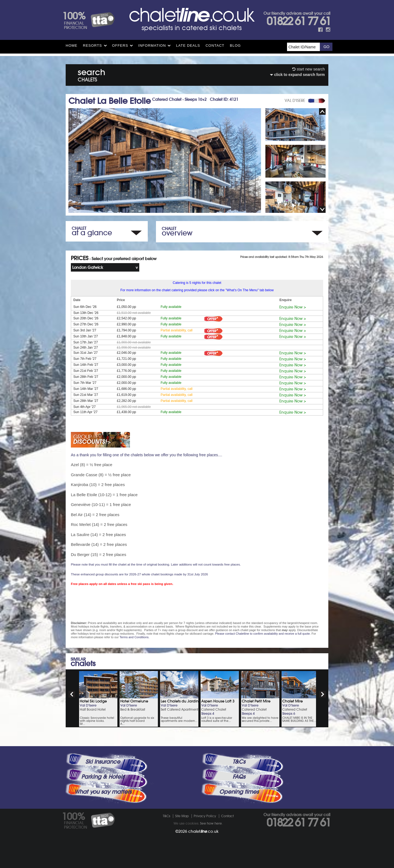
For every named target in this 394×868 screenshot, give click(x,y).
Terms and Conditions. (134, 637)
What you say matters (103, 792)
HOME (72, 45)
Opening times (239, 792)
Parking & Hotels (103, 777)
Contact (215, 45)
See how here (211, 823)
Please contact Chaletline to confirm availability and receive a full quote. (263, 634)
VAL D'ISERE (295, 101)
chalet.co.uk (203, 831)
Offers (120, 45)
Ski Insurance (103, 762)
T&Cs (239, 762)
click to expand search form (297, 75)
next (323, 694)
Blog (235, 45)
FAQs (239, 777)
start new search (308, 69)
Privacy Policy (205, 816)
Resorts (92, 45)
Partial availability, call (177, 330)
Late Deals (188, 45)
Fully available (171, 307)
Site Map (182, 816)
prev (72, 694)
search (92, 74)
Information (152, 45)
